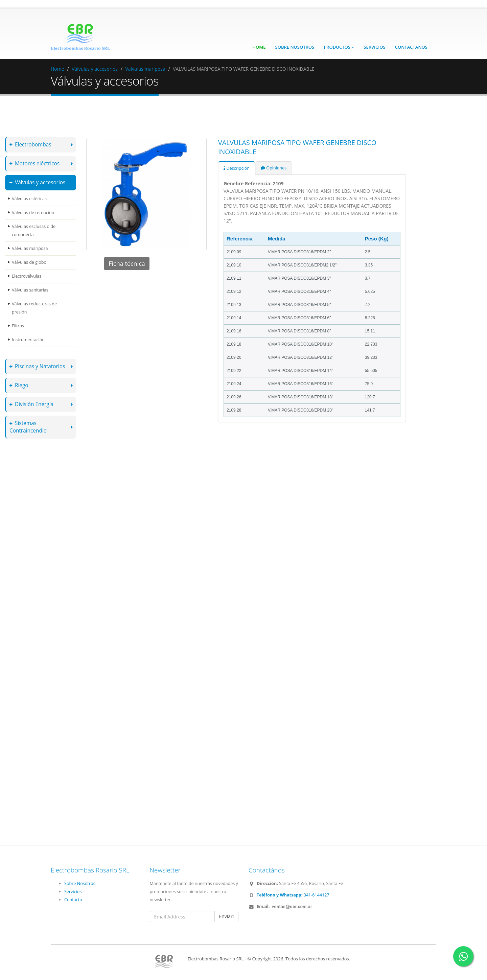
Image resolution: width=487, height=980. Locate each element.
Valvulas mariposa (145, 69)
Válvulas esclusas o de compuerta (34, 230)
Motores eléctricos (34, 164)
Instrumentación (28, 340)
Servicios (374, 47)
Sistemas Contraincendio (28, 427)
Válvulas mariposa (30, 248)
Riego (19, 385)
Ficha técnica (127, 263)
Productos (339, 47)
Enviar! (226, 916)
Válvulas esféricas (29, 199)
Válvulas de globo (29, 262)
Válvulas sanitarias (30, 290)
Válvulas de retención (33, 213)
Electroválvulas (27, 276)
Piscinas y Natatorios (37, 366)
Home (259, 47)
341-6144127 (293, 895)
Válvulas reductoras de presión (34, 308)
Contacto (73, 900)
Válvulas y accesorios (95, 69)
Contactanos (411, 47)
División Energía (31, 404)
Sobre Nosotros (295, 47)
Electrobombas (30, 145)
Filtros (18, 326)
